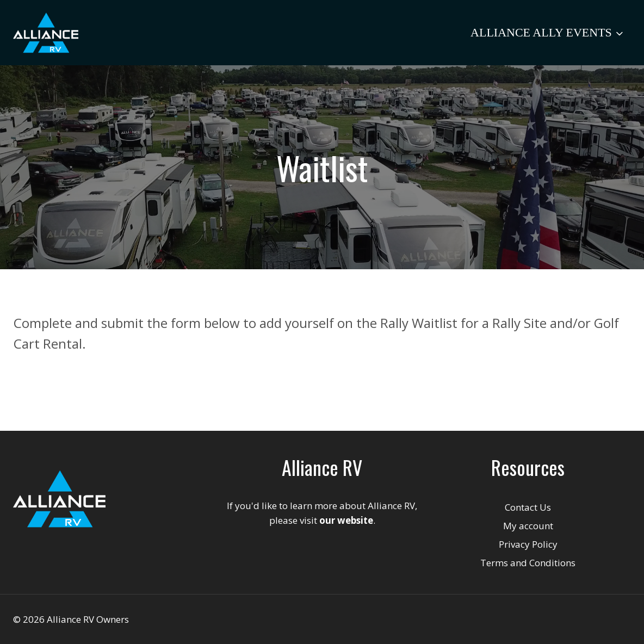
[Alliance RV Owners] (46, 33)
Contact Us (528, 507)
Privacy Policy (528, 544)
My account (528, 526)
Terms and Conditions (528, 563)
